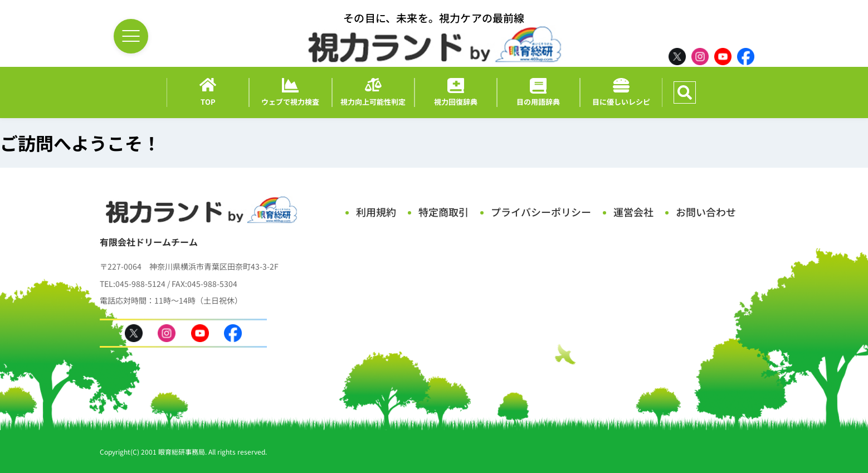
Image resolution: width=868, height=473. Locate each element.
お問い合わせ (706, 212)
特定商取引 (443, 212)
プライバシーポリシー (541, 212)
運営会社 (633, 212)
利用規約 (376, 212)
